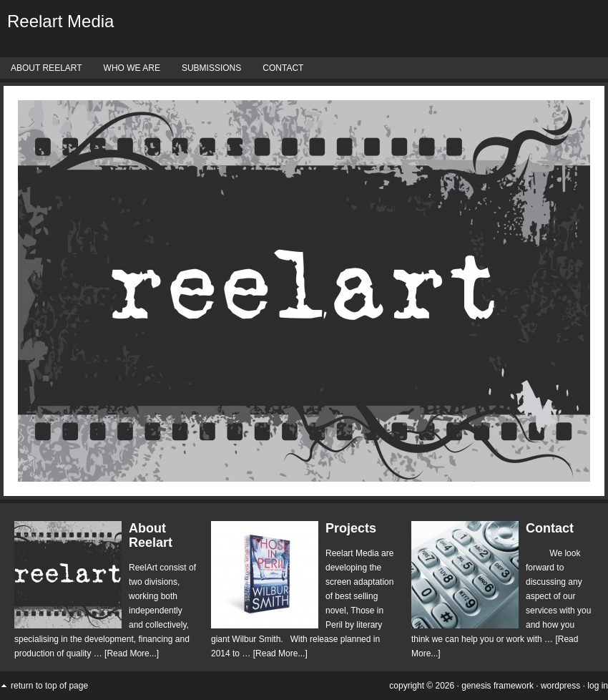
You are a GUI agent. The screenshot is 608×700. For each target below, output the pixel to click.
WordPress (560, 686)
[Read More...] (132, 653)
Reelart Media (60, 21)
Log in (598, 686)
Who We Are (132, 68)
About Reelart (46, 68)
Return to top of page (49, 686)
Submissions (211, 68)
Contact (283, 68)
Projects (351, 528)
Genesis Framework (497, 686)
